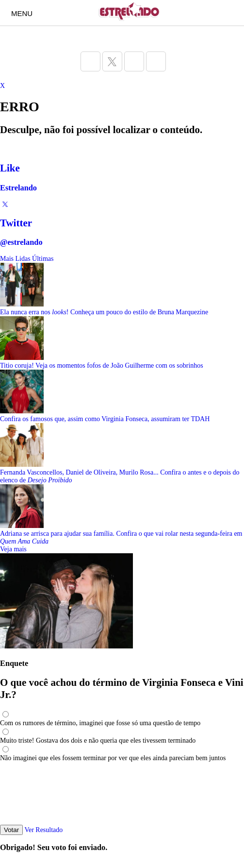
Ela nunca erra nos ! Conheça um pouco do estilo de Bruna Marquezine (104, 312)
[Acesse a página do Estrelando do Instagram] (134, 61)
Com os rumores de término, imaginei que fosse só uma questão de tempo (100, 723)
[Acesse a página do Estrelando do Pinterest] (156, 61)
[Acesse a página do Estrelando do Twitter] (112, 61)
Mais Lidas (15, 259)
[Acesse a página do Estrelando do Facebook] (90, 61)
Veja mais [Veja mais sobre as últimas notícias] (13, 549)
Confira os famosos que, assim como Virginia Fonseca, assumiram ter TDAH (105, 419)
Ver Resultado (43, 830)
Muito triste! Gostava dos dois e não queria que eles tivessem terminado (98, 740)
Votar (11, 830)
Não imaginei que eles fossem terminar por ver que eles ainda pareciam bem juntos (113, 758)
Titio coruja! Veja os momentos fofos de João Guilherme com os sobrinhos (102, 366)
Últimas (43, 259)
